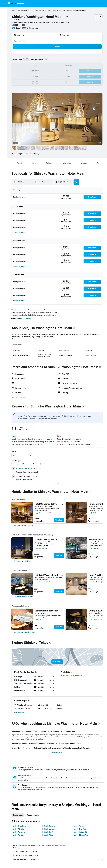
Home (14, 11)
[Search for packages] (4, 24)
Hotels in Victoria (18, 829)
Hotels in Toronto (18, 835)
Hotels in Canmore (49, 826)
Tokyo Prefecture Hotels (39, 11)
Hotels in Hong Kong (19, 826)
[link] (23, 525)
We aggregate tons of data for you (58, 855)
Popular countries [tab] (33, 815)
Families (26, 464)
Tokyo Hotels (57, 11)
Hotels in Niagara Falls (80, 835)
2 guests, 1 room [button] (20, 41)
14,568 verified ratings (29, 28)
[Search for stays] (4, 15)
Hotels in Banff (47, 832)
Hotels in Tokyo (48, 835)
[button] (4, 3)
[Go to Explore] (4, 28)
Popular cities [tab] (18, 815)
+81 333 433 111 (18, 25)
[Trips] (4, 34)
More (13, 339)
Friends (17, 464)
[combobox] (22, 455)
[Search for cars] (4, 19)
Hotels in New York (79, 829)
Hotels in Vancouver (19, 832)
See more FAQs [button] (57, 753)
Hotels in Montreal (49, 829)
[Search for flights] (4, 10)
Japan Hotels (22, 11)
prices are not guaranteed (58, 845)
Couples (36, 464)
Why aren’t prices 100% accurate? (58, 859)
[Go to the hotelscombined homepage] (16, 3)
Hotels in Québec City (80, 832)
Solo (45, 464)
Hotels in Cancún (79, 826)
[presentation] (38, 154)
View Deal (59, 520)
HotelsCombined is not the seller (58, 852)
